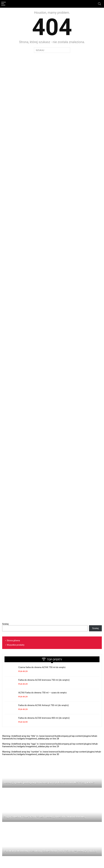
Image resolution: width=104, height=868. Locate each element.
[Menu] (3, 4)
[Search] (99, 4)
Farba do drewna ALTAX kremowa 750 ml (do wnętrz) (44, 680)
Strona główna (13, 641)
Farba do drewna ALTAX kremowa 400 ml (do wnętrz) (44, 718)
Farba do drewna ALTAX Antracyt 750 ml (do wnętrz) (44, 705)
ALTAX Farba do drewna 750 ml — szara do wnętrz (42, 693)
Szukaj (5, 624)
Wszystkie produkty (16, 645)
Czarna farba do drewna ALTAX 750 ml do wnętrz (42, 667)
